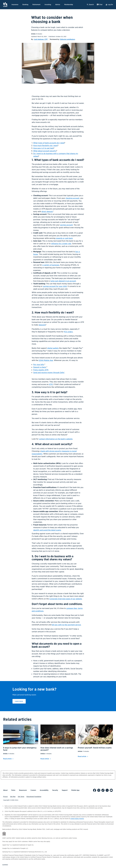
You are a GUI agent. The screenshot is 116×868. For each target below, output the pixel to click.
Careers (33, 790)
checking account (72, 198)
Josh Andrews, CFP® (41, 39)
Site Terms (21, 797)
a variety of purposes (51, 265)
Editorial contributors (68, 39)
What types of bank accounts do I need (49, 143)
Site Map (13, 797)
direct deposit (47, 212)
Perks (13, 790)
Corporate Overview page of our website (66, 599)
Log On (109, 5)
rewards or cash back (64, 238)
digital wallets (53, 348)
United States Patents (77, 819)
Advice (58, 5)
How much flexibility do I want (45, 146)
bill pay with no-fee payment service (66, 625)
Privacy (5, 797)
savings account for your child (55, 286)
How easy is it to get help (43, 148)
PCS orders (68, 332)
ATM (51, 384)
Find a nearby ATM (41, 370)
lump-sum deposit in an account (63, 281)
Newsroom (23, 790)
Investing (48, 5)
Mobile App (75, 790)
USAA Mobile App (46, 360)
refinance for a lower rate (61, 244)
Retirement (36, 5)
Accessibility (44, 790)
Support (65, 790)
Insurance (15, 5)
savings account (66, 225)
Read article (9, 759)
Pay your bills (39, 365)
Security (55, 790)
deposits (42, 325)
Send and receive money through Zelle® (49, 373)
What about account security (45, 151)
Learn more (20, 701)
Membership (69, 5)
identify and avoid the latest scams (47, 530)
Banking (25, 5)
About (5, 790)
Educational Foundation (34, 797)
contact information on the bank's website (56, 439)
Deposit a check (40, 367)
